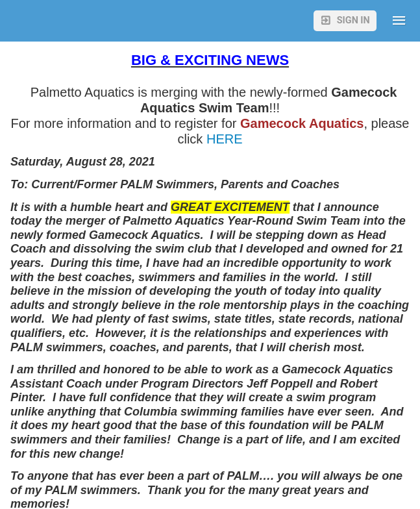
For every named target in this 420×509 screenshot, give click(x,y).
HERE (222, 139)
